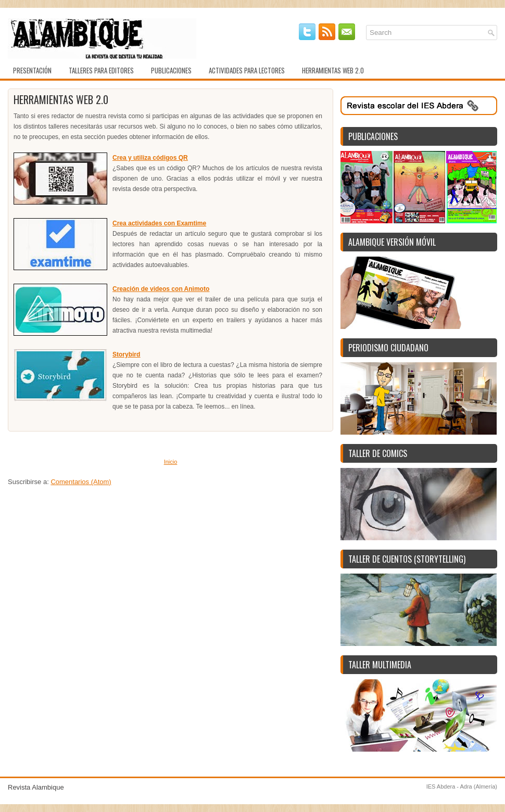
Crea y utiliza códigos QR (150, 158)
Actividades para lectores (247, 70)
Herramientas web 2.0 (333, 70)
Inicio (171, 462)
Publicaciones (171, 70)
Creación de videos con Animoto (161, 289)
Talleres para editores (101, 70)
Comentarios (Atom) (81, 482)
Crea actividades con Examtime (159, 223)
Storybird (126, 354)
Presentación (32, 70)
